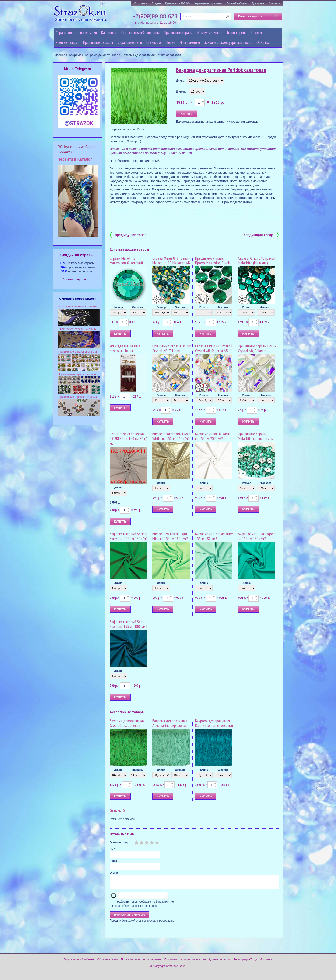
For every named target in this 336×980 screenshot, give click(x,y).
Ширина (181, 92)
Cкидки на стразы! (78, 255)
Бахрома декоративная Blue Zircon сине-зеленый (214, 723)
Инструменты (190, 42)
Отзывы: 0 (117, 811)
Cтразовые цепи (130, 42)
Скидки (156, 3)
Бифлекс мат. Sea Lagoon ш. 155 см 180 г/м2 (257, 536)
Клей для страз (67, 42)
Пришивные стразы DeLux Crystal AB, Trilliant (171, 348)
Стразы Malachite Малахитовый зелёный (126, 260)
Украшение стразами (208, 3)
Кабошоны (109, 33)
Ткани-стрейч (236, 33)
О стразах (140, 3)
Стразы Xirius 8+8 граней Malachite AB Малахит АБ (171, 260)
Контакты (274, 3)
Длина (180, 81)
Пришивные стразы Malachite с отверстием (256, 436)
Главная (59, 55)
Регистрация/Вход (245, 962)
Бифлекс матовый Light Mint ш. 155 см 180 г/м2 (170, 536)
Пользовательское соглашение (141, 962)
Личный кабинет (237, 3)
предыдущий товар (128, 235)
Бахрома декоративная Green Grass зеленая (127, 723)
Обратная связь (108, 962)
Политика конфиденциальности (185, 962)
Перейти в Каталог (75, 159)
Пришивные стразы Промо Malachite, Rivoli (213, 260)
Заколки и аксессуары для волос (228, 42)
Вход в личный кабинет (79, 962)
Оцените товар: (120, 842)
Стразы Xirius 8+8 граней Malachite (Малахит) (257, 260)
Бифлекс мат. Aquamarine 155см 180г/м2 (214, 536)
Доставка (258, 3)
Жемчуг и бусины (209, 33)
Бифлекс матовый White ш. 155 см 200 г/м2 (213, 436)
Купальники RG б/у (178, 3)
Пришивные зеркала (98, 42)
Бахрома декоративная (101, 55)
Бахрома (257, 33)
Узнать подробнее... (78, 279)
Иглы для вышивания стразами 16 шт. (125, 348)
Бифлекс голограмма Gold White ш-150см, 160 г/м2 (171, 436)
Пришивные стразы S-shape (78, 374)
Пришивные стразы (178, 33)
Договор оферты (220, 962)
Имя (112, 849)
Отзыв (114, 873)
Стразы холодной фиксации (76, 33)
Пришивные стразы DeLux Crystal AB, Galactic (257, 348)
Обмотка (263, 42)
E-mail (114, 861)
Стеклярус (154, 42)
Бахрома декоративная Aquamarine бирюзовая (170, 723)
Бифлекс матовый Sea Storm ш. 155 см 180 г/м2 (128, 624)
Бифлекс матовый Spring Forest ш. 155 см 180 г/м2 (129, 536)
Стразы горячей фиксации (140, 33)
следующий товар (261, 235)
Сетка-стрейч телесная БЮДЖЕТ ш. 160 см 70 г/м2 (128, 438)
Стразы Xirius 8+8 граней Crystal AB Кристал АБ (214, 348)
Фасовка (138, 307)
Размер (118, 307)
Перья (170, 42)
